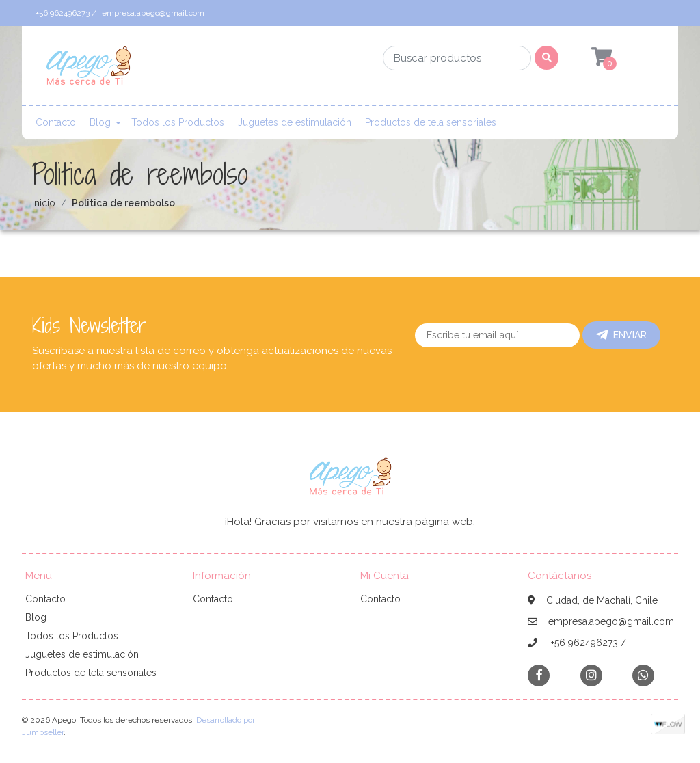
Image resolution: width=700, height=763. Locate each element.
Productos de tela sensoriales (431, 122)
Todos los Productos (178, 122)
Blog (100, 122)
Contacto (56, 122)
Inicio (44, 203)
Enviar (621, 335)
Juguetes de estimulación (295, 122)
